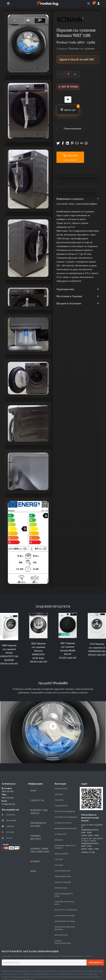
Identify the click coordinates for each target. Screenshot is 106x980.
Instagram (9, 820)
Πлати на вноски (72, 129)
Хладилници (61, 789)
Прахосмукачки (63, 871)
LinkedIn (8, 826)
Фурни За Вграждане (65, 811)
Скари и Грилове (63, 882)
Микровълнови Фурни (66, 829)
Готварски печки (63, 823)
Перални (59, 794)
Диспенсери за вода (65, 921)
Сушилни (59, 800)
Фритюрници (61, 888)
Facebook (8, 815)
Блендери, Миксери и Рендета (65, 847)
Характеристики (78, 289)
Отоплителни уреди (65, 916)
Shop (33, 791)
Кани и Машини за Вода (64, 895)
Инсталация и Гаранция (78, 296)
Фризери (59, 840)
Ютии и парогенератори (63, 942)
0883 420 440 (8, 791)
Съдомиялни (61, 806)
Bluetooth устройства (66, 910)
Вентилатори (61, 935)
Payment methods (36, 837)
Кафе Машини (61, 854)
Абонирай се (95, 962)
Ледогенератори (63, 877)
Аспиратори (61, 834)
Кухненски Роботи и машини (65, 928)
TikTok (7, 838)
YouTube (8, 832)
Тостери (59, 859)
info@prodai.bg (8, 804)
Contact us (37, 800)
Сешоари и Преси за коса (65, 903)
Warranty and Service (39, 812)
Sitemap (35, 861)
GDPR (33, 871)
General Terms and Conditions (40, 850)
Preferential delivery (38, 825)
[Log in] (99, 3)
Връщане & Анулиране (78, 304)
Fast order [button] (70, 156)
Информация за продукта (78, 199)
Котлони (59, 865)
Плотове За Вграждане (66, 817)
